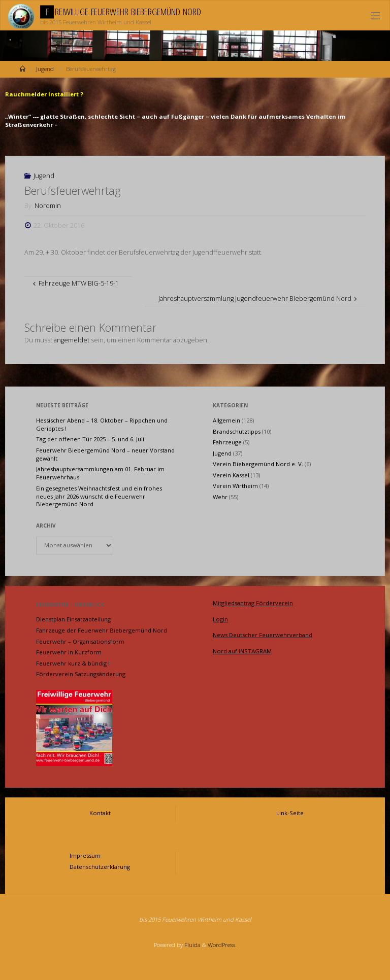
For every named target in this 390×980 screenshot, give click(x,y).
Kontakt (100, 813)
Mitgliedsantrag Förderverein (253, 603)
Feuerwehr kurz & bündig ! (73, 663)
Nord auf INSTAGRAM (242, 651)
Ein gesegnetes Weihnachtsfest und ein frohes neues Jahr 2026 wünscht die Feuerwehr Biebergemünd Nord (99, 496)
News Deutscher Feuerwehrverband (263, 635)
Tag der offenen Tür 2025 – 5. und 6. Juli (90, 439)
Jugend (45, 69)
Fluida (192, 945)
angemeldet (72, 340)
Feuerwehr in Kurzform (69, 652)
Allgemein (226, 420)
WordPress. (222, 945)
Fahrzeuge (227, 442)
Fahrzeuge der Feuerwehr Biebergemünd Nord (102, 630)
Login (220, 619)
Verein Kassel (231, 475)
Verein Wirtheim (235, 486)
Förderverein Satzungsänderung (81, 674)
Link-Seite (290, 813)
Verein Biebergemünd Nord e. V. (258, 464)
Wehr (220, 497)
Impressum (85, 855)
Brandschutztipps (237, 431)
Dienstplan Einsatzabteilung (73, 619)
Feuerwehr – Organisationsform (80, 641)
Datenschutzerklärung (100, 867)
